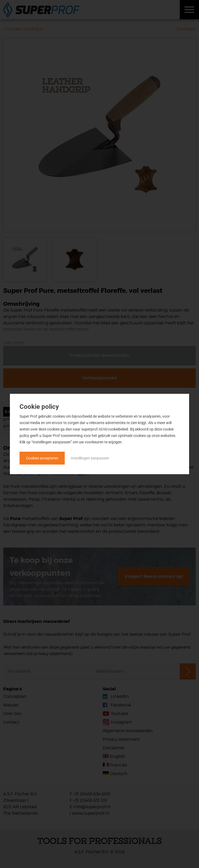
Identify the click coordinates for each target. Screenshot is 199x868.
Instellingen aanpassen (90, 458)
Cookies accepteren (42, 458)
